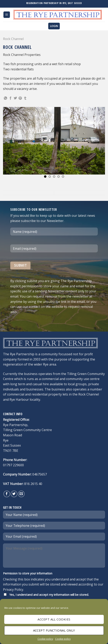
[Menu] (7, 15)
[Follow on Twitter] (14, 494)
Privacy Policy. (13, 590)
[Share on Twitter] (15, 98)
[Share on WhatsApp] (5, 98)
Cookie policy (45, 639)
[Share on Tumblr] (25, 98)
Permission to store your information (28, 573)
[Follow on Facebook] (7, 494)
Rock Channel (13, 39)
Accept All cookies (54, 619)
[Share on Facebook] (10, 98)
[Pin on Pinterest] (20, 98)
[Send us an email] (21, 494)
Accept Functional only (54, 630)
